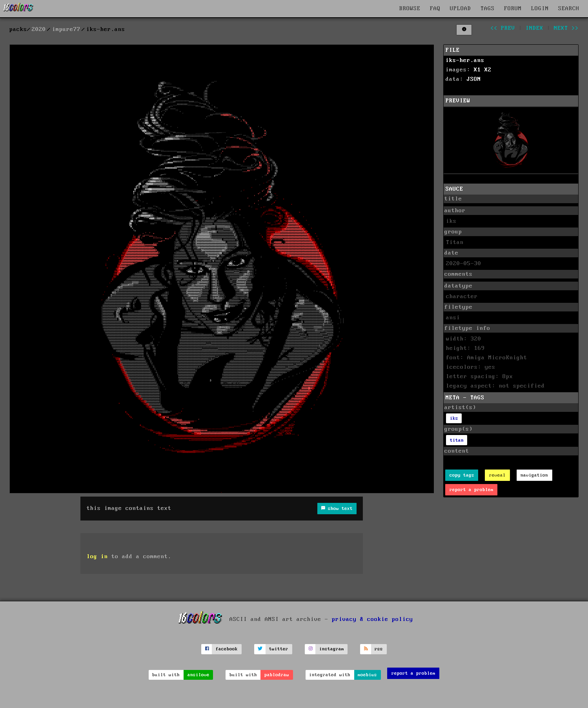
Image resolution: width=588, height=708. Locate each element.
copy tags (462, 475)
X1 (477, 70)
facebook (227, 649)
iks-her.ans (465, 60)
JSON (474, 79)
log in (97, 557)
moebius (367, 675)
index (534, 28)
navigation (534, 475)
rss (379, 649)
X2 (488, 70)
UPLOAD (461, 9)
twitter (279, 649)
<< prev (503, 28)
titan (457, 440)
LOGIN (540, 9)
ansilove (198, 675)
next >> (566, 28)
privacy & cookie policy (372, 619)
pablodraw (277, 675)
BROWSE (410, 9)
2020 (39, 29)
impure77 (66, 29)
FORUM (513, 9)
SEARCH (569, 9)
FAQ (435, 9)
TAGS (488, 9)
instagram (332, 649)
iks (454, 418)
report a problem (471, 490)
